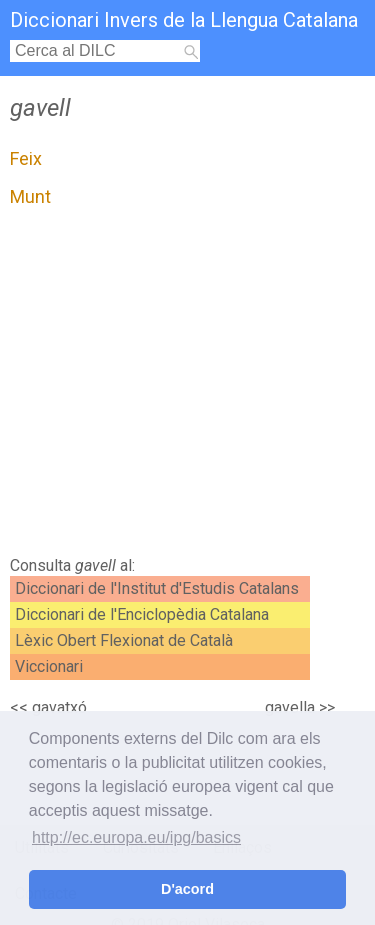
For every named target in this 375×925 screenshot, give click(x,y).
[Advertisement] (187, 387)
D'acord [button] (187, 889)
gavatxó (59, 707)
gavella (290, 707)
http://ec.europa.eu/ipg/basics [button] (136, 837)
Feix (26, 158)
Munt (30, 196)
